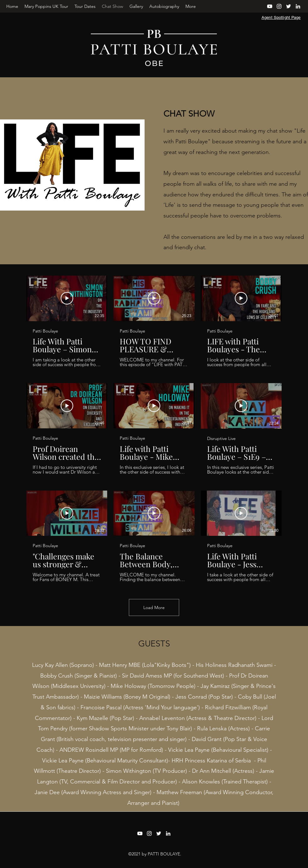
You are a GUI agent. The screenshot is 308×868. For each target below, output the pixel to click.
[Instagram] (279, 6)
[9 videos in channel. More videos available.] (154, 429)
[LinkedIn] (298, 6)
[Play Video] (67, 298)
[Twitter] (289, 6)
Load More (154, 607)
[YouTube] (270, 6)
